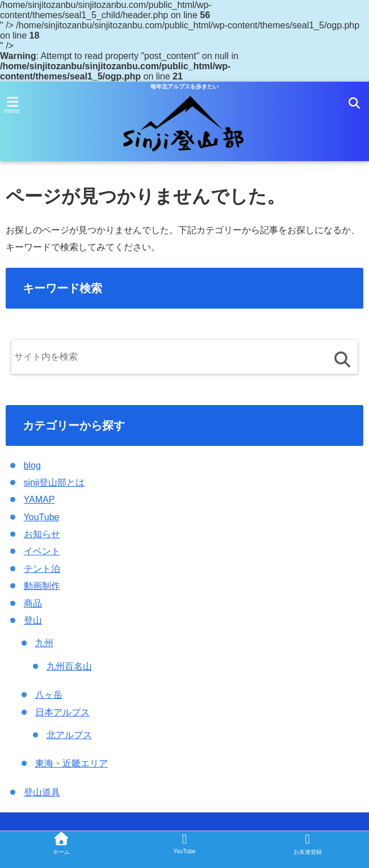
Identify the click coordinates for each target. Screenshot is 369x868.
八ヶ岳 (49, 695)
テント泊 (42, 569)
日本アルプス (62, 712)
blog (32, 465)
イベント (42, 552)
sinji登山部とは (54, 483)
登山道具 (42, 792)
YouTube (42, 517)
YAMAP (39, 500)
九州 (44, 644)
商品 (33, 603)
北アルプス (69, 735)
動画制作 (42, 586)
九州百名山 (69, 666)
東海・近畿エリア (72, 764)
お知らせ (42, 534)
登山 (33, 620)
